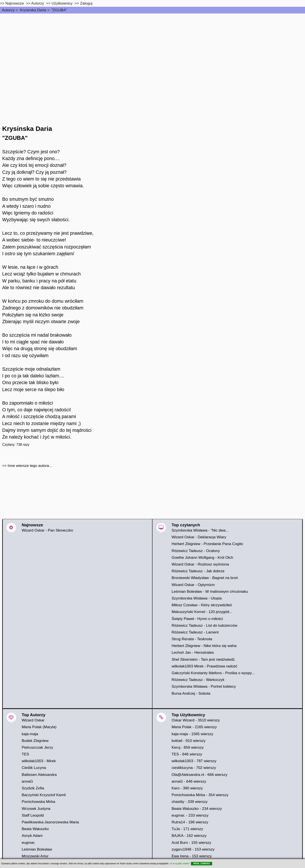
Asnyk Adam (32, 836)
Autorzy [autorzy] (38, 3)
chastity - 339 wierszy (190, 802)
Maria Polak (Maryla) (39, 727)
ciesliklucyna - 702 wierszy (194, 768)
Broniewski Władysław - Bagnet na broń (205, 578)
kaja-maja (30, 734)
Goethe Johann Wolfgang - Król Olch (202, 557)
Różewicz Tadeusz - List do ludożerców (204, 625)
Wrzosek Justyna (36, 809)
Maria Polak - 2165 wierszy (194, 727)
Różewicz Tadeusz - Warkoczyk (198, 680)
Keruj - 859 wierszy (188, 747)
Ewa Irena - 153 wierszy (192, 856)
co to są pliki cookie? (180, 864)
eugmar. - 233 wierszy (190, 815)
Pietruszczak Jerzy (37, 747)
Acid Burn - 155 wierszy (191, 843)
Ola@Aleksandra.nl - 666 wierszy (199, 775)
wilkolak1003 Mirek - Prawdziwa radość (204, 666)
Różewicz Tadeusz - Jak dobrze (198, 571)
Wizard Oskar (33, 720)
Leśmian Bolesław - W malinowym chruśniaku (210, 591)
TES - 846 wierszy (187, 754)
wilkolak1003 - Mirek (39, 761)
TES (25, 754)
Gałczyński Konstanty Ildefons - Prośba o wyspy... (213, 673)
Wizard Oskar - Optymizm (193, 585)
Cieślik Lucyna (34, 768)
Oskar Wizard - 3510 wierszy (196, 720)
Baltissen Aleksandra (39, 775)
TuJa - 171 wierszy (187, 829)
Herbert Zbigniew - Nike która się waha (204, 646)
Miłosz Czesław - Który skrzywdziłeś (202, 605)
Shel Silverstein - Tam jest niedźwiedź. (204, 659)
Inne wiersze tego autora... (30, 466)
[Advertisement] (152, 46)
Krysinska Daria (33, 10)
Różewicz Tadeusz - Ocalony (196, 551)
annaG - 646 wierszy (189, 781)
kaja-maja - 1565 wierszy (193, 734)
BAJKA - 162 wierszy (189, 836)
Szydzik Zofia (33, 788)
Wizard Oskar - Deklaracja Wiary (199, 537)
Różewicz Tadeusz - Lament (195, 632)
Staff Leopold (33, 815)
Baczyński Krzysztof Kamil (44, 795)
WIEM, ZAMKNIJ (202, 864)
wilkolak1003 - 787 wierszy (194, 761)
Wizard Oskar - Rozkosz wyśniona (200, 564)
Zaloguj (86, 3)
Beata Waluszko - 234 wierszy (197, 809)
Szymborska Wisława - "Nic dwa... (200, 530)
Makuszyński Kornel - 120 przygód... (202, 612)
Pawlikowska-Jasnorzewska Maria (50, 822)
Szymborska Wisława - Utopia (197, 598)
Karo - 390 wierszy (187, 788)
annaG (27, 781)
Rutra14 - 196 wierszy (190, 822)
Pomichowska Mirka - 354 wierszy (200, 795)
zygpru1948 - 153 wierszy (193, 849)
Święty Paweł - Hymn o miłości (197, 619)
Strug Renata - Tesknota (192, 639)
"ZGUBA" (59, 10)
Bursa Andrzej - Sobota (191, 693)
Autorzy (8, 10)
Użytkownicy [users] (62, 3)
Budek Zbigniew (35, 741)
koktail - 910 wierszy (189, 741)
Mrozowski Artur (35, 856)
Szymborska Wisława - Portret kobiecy (204, 686)
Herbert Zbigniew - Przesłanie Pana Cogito (207, 544)
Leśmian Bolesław (37, 849)
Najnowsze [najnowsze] (15, 3)
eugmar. (29, 843)
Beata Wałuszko (35, 829)
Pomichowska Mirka (39, 802)
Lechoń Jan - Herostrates (193, 652)
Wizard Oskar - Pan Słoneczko (47, 530)
